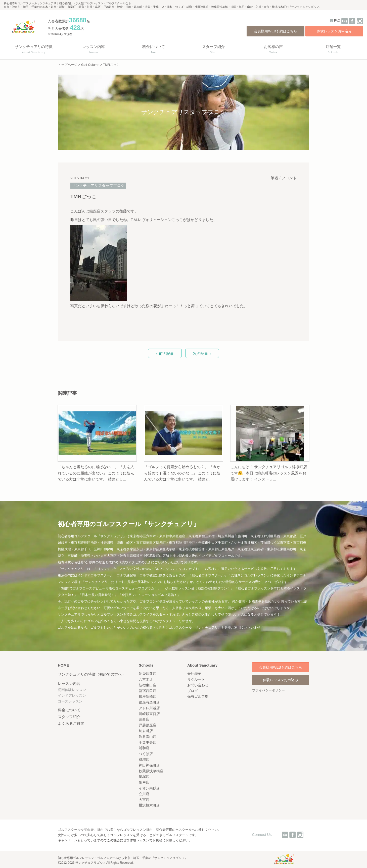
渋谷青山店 (148, 737)
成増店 (144, 759)
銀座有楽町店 (149, 702)
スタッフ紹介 (69, 717)
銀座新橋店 (148, 696)
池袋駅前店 (148, 674)
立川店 (144, 794)
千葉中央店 (148, 742)
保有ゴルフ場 (198, 696)
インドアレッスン (72, 695)
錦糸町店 (146, 731)
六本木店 (146, 679)
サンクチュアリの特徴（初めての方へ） (92, 674)
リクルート (196, 679)
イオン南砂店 (149, 788)
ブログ (193, 691)
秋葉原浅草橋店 (151, 771)
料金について (69, 710)
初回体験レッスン (72, 690)
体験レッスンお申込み (334, 31)
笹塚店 (144, 777)
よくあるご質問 (71, 723)
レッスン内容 (69, 684)
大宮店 (144, 800)
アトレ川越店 (149, 708)
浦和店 (144, 748)
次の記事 (201, 354)
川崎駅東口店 (149, 714)
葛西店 (144, 719)
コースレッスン (70, 701)
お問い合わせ (198, 685)
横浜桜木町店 (149, 805)
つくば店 (146, 754)
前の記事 (166, 354)
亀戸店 (144, 782)
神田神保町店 (149, 765)
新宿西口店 (148, 691)
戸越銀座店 (148, 725)
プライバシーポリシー (268, 690)
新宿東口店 (148, 685)
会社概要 (194, 674)
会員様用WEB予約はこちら (276, 31)
